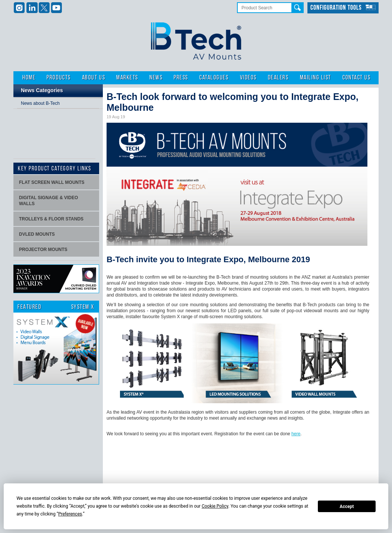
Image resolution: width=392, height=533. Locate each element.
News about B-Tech (40, 103)
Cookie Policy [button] (215, 506)
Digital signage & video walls (48, 201)
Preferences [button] (70, 514)
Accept (347, 507)
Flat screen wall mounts (52, 182)
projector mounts (43, 250)
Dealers (278, 78)
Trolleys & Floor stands (51, 219)
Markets (127, 78)
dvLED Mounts (37, 234)
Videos (248, 78)
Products (59, 78)
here (296, 434)
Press (181, 78)
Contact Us (356, 78)
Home (29, 78)
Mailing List (316, 78)
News (156, 78)
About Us (94, 78)
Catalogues (214, 78)
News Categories (42, 90)
